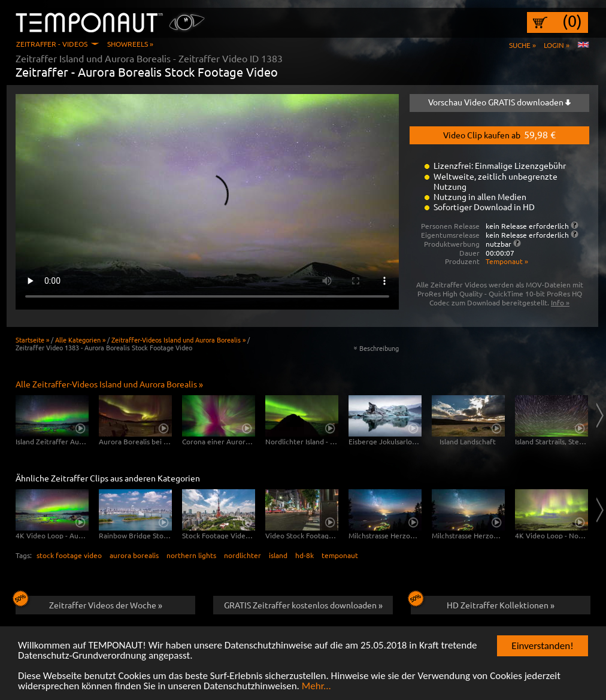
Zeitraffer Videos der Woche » (89, 603)
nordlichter (243, 555)
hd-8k (304, 555)
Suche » (522, 45)
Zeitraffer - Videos (52, 44)
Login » (557, 45)
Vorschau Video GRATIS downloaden (499, 102)
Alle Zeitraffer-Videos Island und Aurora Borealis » (109, 384)
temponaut (340, 555)
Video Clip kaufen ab (499, 134)
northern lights (191, 555)
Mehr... (316, 687)
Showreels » (130, 44)
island (278, 555)
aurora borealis (134, 555)
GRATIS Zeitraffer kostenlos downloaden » (303, 605)
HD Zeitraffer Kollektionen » (483, 603)
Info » (560, 302)
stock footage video (69, 555)
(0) (572, 21)
